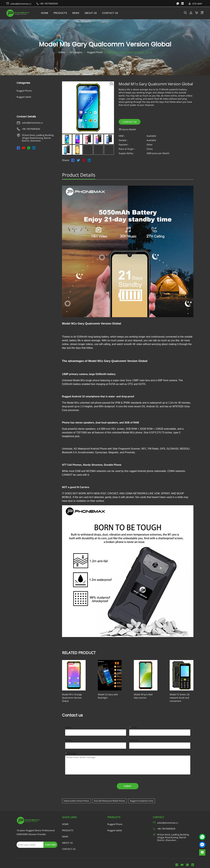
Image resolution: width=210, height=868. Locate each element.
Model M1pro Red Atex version (141, 696)
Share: (66, 160)
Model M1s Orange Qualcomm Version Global (76, 696)
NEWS (79, 13)
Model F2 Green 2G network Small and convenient (177, 696)
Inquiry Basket (127, 129)
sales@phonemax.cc (19, 4)
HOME (47, 13)
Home (62, 52)
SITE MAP (195, 4)
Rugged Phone (95, 52)
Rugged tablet (24, 97)
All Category (76, 52)
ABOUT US (93, 13)
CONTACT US (113, 13)
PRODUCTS (63, 13)
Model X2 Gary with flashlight (111, 694)
